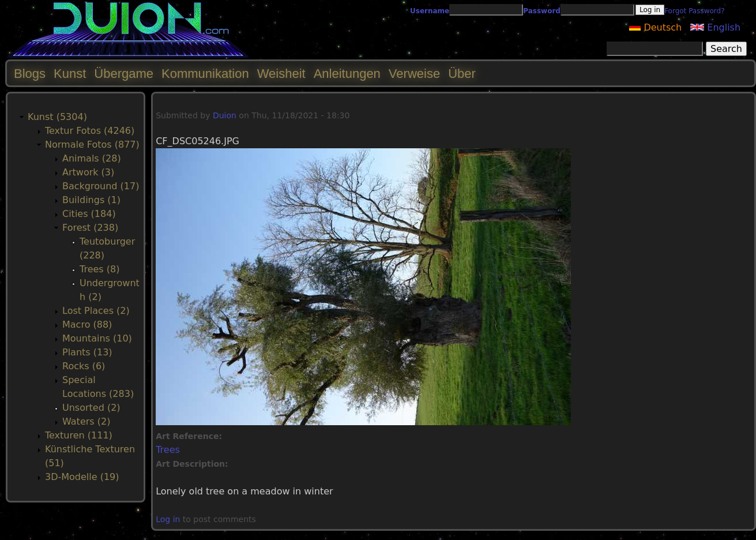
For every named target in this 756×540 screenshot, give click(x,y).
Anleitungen (347, 74)
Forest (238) (90, 228)
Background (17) (101, 186)
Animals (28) (92, 158)
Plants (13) (87, 352)
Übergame (124, 74)
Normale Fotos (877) (92, 145)
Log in (168, 519)
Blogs (30, 74)
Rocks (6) (84, 366)
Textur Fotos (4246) (90, 131)
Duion (225, 115)
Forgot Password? (694, 11)
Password (542, 11)
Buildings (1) (91, 200)
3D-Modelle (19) (82, 477)
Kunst (70, 74)
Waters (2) (86, 421)
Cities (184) (89, 214)
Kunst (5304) (57, 117)
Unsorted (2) (91, 408)
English (715, 27)
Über (462, 74)
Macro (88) (87, 325)
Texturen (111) (79, 435)
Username (430, 11)
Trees (168, 450)
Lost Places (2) (96, 311)
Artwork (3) (88, 172)
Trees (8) (99, 269)
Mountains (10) (97, 338)
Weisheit (281, 74)
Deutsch (655, 27)
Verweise (414, 74)
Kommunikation (205, 74)
